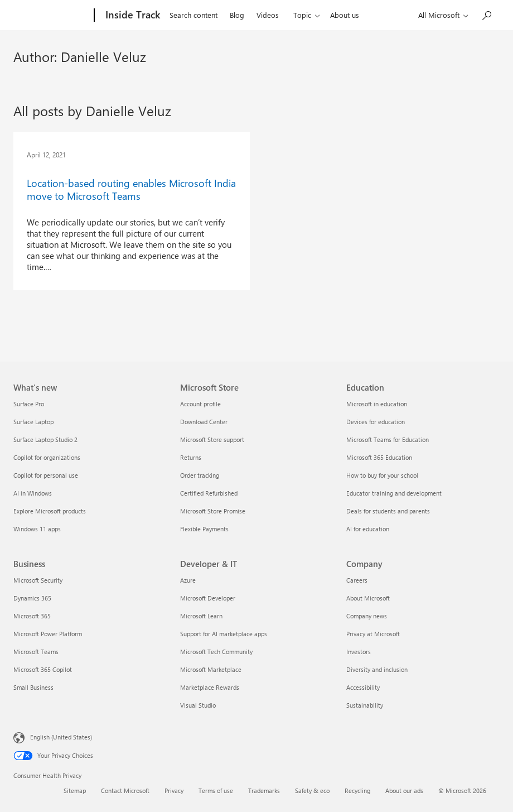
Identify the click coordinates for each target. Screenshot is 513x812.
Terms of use (216, 791)
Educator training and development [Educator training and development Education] (394, 493)
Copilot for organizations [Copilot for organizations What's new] (47, 457)
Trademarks (264, 791)
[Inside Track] (132, 16)
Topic (302, 15)
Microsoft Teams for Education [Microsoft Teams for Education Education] (388, 439)
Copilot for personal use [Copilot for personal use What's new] (46, 475)
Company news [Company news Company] (367, 616)
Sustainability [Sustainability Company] (365, 705)
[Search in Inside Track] (486, 14)
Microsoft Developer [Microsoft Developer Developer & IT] (208, 598)
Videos (268, 15)
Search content (193, 15)
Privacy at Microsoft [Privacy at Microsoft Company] (373, 634)
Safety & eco (312, 791)
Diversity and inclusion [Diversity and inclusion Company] (377, 669)
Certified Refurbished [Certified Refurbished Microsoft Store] (209, 493)
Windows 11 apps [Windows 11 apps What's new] (37, 529)
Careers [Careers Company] (357, 580)
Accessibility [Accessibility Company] (363, 687)
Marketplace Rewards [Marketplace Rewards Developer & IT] (210, 687)
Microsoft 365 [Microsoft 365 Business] (32, 616)
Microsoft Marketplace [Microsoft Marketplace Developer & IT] (211, 669)
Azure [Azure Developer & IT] (188, 580)
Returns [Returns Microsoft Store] (191, 457)
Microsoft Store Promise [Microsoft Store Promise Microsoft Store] (213, 511)
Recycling (357, 791)
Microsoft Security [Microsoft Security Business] (38, 580)
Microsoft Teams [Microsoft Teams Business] (36, 652)
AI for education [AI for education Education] (368, 529)
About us (345, 15)
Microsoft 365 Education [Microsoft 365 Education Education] (379, 457)
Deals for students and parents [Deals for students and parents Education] (388, 511)
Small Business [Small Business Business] (33, 687)
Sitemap (75, 791)
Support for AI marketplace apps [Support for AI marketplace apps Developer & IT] (224, 634)
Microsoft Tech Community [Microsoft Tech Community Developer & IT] (216, 652)
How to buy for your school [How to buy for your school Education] (382, 475)
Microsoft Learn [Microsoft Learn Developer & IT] (201, 616)
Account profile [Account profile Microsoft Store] (200, 404)
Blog (237, 15)
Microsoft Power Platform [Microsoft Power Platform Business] (48, 634)
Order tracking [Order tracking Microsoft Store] (200, 475)
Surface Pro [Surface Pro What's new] (29, 404)
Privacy (174, 791)
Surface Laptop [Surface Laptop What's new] (33, 422)
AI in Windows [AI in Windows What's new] (33, 493)
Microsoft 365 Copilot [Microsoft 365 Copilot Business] (43, 669)
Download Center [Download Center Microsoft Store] (204, 422)
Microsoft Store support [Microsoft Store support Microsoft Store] (212, 439)
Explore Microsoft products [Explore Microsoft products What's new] (50, 511)
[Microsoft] (52, 16)
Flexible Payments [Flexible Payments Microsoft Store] (204, 529)
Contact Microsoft (125, 791)
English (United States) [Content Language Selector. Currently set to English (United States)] (61, 737)
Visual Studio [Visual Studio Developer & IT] (198, 705)
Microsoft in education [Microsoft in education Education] (377, 404)
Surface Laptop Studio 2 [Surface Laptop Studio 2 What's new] (45, 439)
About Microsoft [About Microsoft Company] (368, 598)
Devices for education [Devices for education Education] (376, 422)
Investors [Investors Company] (359, 652)
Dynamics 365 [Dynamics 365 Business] (32, 598)
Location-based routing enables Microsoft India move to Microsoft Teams (131, 189)
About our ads (404, 791)
